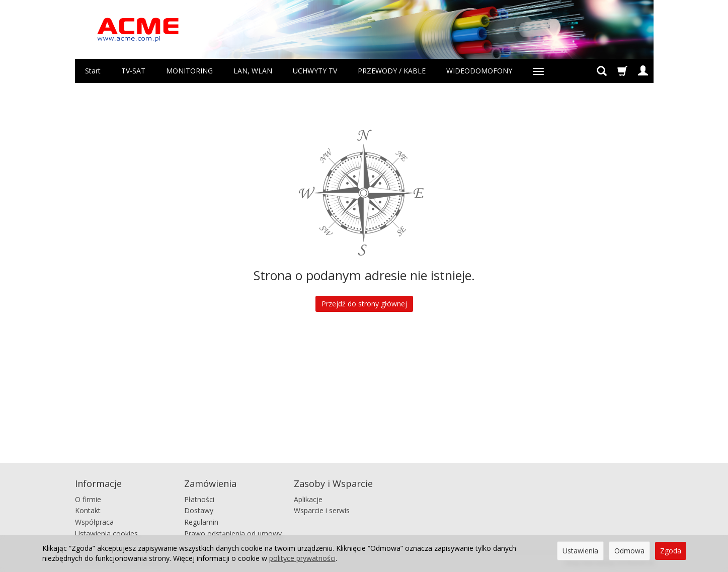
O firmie (88, 498)
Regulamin (201, 521)
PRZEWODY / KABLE (392, 71)
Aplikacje (308, 498)
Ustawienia (580, 551)
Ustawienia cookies (106, 533)
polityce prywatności (302, 558)
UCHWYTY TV (315, 71)
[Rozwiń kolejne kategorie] (538, 71)
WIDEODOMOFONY (479, 71)
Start (93, 71)
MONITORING (189, 71)
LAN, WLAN (253, 71)
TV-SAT (133, 71)
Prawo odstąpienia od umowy (233, 533)
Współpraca (94, 521)
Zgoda (671, 551)
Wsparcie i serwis (322, 510)
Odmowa (629, 551)
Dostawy (199, 510)
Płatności (199, 498)
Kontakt (88, 510)
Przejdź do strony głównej (364, 304)
